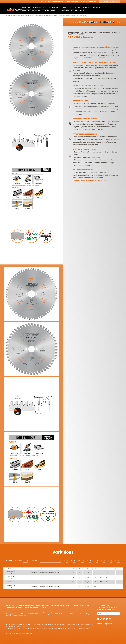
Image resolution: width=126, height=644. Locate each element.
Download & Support (92, 7)
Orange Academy (78, 10)
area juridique (75, 7)
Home (8, 16)
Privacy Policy (11, 633)
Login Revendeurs (89, 2)
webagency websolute (106, 624)
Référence (18, 561)
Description (35, 561)
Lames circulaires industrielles (23, 16)
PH (79, 561)
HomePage (26, 7)
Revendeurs (57, 7)
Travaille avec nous (50, 10)
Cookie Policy (21, 633)
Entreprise (37, 7)
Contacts (65, 10)
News (65, 7)
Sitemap (29, 633)
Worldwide (58, 2)
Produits (46, 7)
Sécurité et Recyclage (31, 10)
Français (75, 2)
